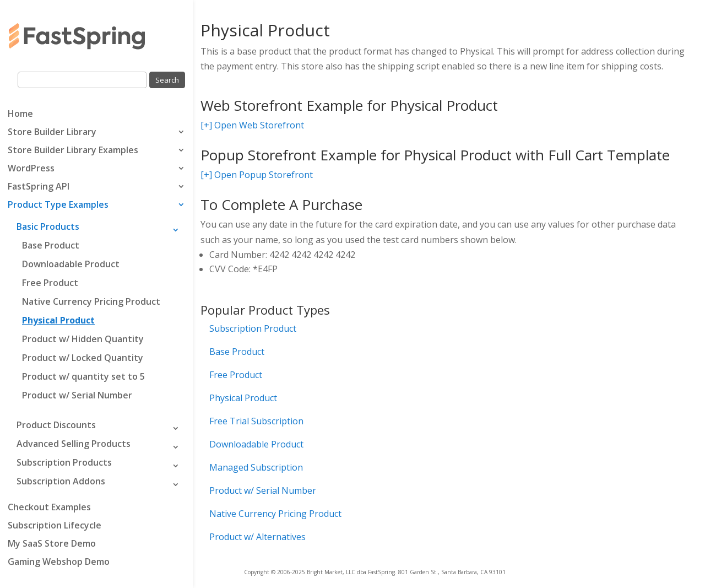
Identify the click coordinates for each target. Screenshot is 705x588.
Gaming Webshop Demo (59, 563)
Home (20, 115)
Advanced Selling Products (74, 444)
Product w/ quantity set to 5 (83, 376)
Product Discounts (56, 425)
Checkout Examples (49, 508)
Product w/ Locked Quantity (83, 358)
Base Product (51, 245)
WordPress (31, 169)
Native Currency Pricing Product (91, 301)
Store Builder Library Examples (73, 151)
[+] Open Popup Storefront (257, 175)
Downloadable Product (71, 264)
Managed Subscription (256, 467)
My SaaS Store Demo (52, 544)
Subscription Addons (61, 481)
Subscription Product (253, 328)
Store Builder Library (52, 133)
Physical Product (58, 320)
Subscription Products (64, 462)
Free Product (50, 283)
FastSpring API (39, 187)
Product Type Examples (58, 206)
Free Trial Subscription (256, 421)
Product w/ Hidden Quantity (83, 339)
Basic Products (48, 226)
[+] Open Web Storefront (252, 125)
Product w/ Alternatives (257, 537)
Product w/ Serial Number (77, 395)
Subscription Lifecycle (55, 526)
